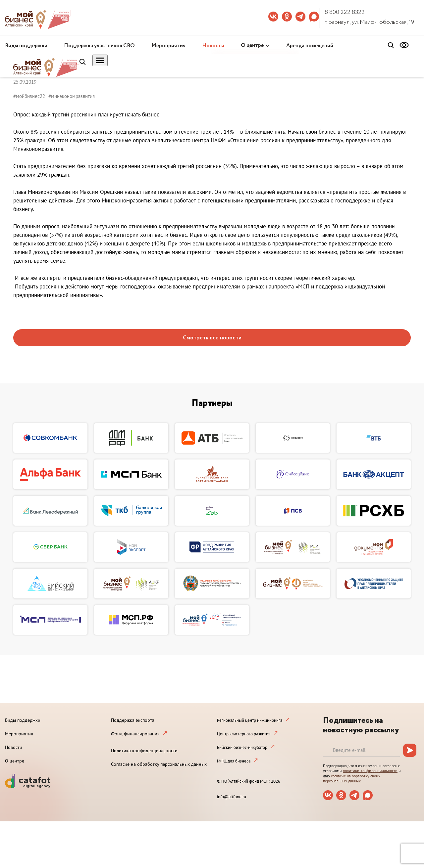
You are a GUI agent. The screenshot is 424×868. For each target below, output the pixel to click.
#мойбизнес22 (29, 96)
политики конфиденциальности (370, 771)
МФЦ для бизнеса (234, 761)
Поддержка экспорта (133, 720)
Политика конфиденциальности (144, 751)
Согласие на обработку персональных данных (159, 764)
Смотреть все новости (212, 338)
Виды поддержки (26, 46)
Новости (213, 46)
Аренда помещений (310, 46)
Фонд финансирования (135, 734)
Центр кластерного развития (244, 734)
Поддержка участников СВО (99, 46)
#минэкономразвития (72, 96)
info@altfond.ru (232, 797)
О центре (252, 45)
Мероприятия (168, 46)
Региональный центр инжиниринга (250, 720)
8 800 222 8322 (345, 12)
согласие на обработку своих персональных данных (352, 779)
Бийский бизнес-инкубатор (242, 747)
